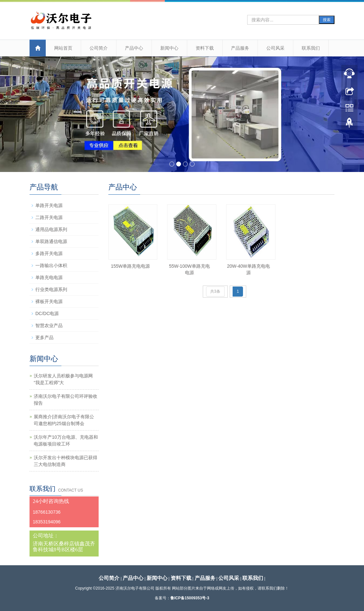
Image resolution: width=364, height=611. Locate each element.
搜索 (327, 20)
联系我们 (311, 48)
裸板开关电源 (49, 301)
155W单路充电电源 (131, 266)
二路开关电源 (49, 217)
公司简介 (99, 48)
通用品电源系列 (51, 229)
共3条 (215, 291)
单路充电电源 (49, 277)
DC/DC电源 (47, 313)
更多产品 (44, 337)
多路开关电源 (49, 253)
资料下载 (205, 48)
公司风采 (275, 48)
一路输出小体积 (51, 265)
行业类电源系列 (51, 289)
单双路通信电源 (51, 241)
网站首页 (63, 48)
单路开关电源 (49, 205)
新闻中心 (169, 48)
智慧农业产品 (49, 325)
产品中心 (134, 48)
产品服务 (240, 48)
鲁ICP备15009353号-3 (190, 598)
